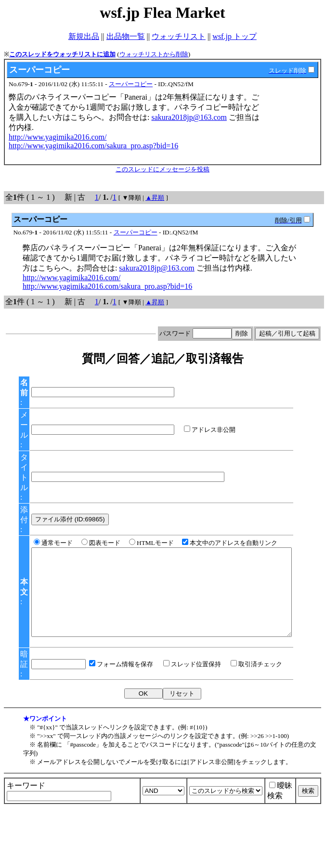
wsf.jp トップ (234, 36)
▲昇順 (155, 198)
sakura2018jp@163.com (189, 117)
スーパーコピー (131, 84)
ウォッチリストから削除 (154, 54)
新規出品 (84, 36)
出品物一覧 (126, 36)
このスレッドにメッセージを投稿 (162, 169)
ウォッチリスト (179, 36)
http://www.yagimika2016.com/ (58, 137)
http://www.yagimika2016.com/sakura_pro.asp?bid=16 (93, 146)
